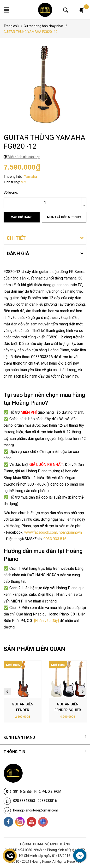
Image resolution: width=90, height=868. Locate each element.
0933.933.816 (55, 539)
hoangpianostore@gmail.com (36, 810)
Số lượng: (11, 192)
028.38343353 (24, 801)
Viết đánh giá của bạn (24, 157)
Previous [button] (7, 691)
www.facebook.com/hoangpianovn (53, 532)
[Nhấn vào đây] (46, 621)
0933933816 (47, 801)
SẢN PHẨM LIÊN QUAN (34, 649)
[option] (23, 691)
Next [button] (83, 691)
